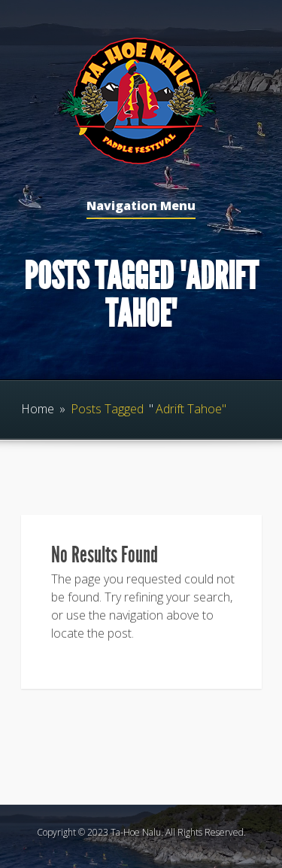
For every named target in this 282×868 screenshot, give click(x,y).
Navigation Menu (141, 207)
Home (38, 409)
